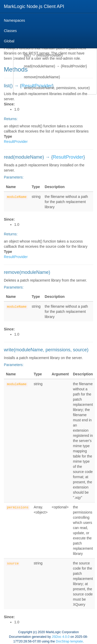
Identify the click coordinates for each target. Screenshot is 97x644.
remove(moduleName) (42, 77)
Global (9, 41)
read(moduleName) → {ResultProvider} (56, 66)
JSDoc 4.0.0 (61, 637)
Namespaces (14, 20)
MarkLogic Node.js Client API (34, 6)
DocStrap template (69, 641)
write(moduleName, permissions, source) (57, 88)
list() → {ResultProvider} (43, 55)
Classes (10, 31)
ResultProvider (16, 142)
